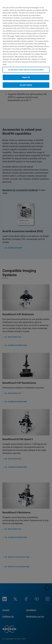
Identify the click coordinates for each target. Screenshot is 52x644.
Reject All (26, 77)
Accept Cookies (26, 85)
